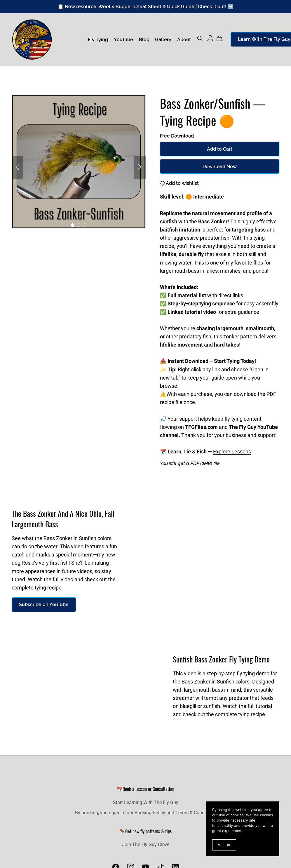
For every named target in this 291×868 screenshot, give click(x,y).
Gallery (163, 39)
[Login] (210, 38)
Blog (144, 39)
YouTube (123, 39)
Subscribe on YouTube (44, 605)
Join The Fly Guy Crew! (146, 844)
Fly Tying (98, 39)
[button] (18, 167)
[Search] (200, 38)
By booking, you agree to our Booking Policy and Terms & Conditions (145, 812)
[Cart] (222, 39)
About (184, 39)
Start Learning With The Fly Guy (146, 802)
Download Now (220, 167)
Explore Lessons (232, 451)
